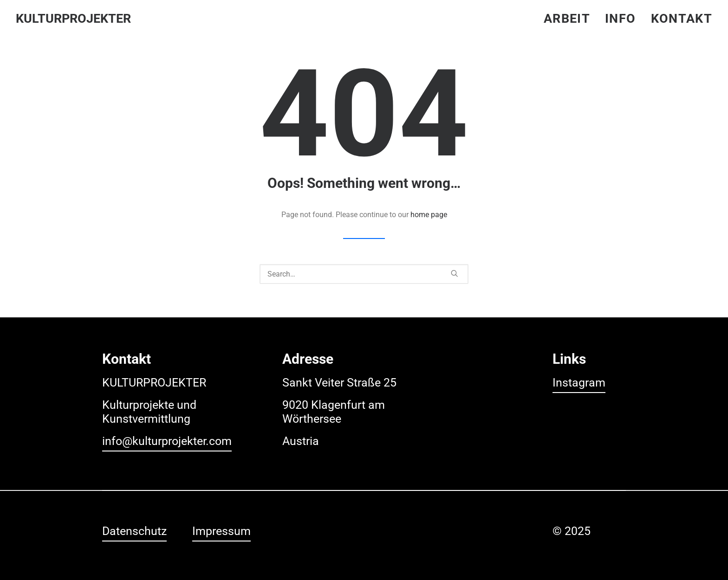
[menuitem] (570, 19)
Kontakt (682, 19)
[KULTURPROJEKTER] (73, 19)
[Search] (364, 274)
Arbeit (567, 19)
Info (620, 19)
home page (429, 215)
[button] (455, 273)
